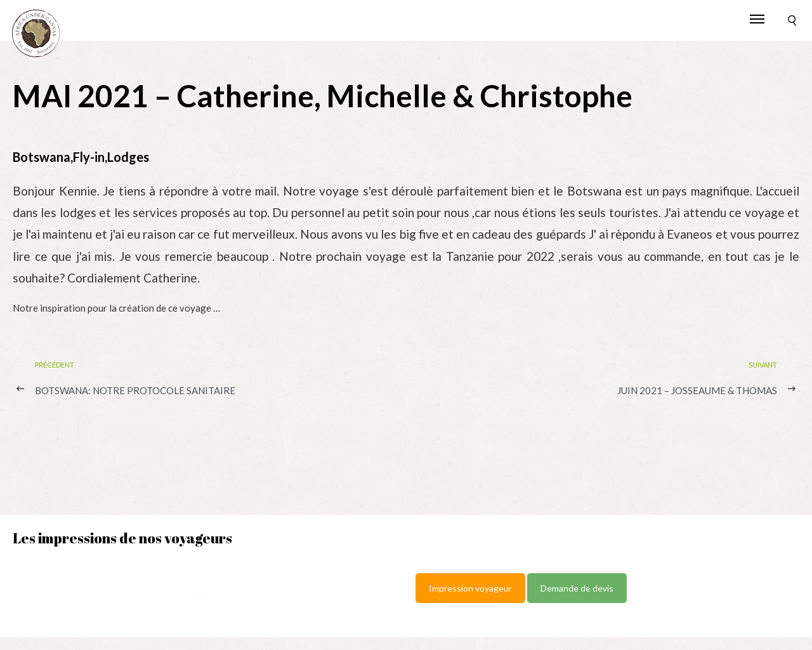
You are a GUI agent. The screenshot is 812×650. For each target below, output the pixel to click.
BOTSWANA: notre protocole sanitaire (135, 390)
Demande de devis (577, 588)
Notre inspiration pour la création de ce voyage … (116, 308)
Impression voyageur (470, 588)
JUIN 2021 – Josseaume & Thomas (697, 390)
